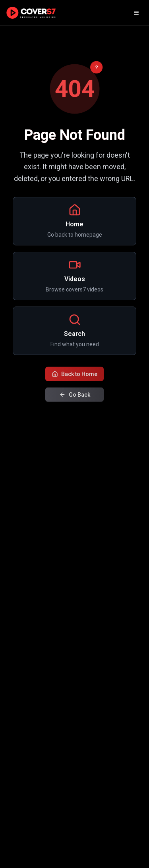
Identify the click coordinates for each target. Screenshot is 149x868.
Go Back (75, 395)
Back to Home (74, 374)
